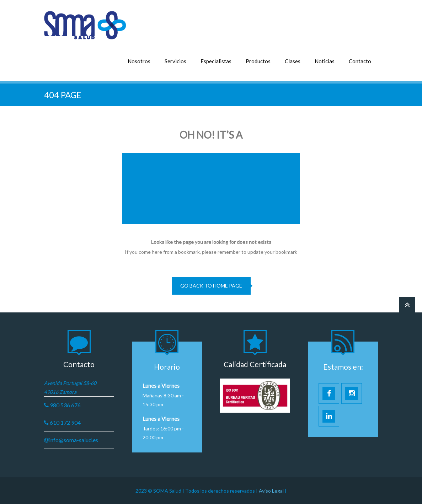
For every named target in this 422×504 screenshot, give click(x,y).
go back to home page (211, 286)
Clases (293, 61)
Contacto (360, 61)
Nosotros (139, 61)
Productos (258, 61)
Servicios (175, 61)
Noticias (325, 61)
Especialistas (216, 61)
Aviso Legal (272, 491)
